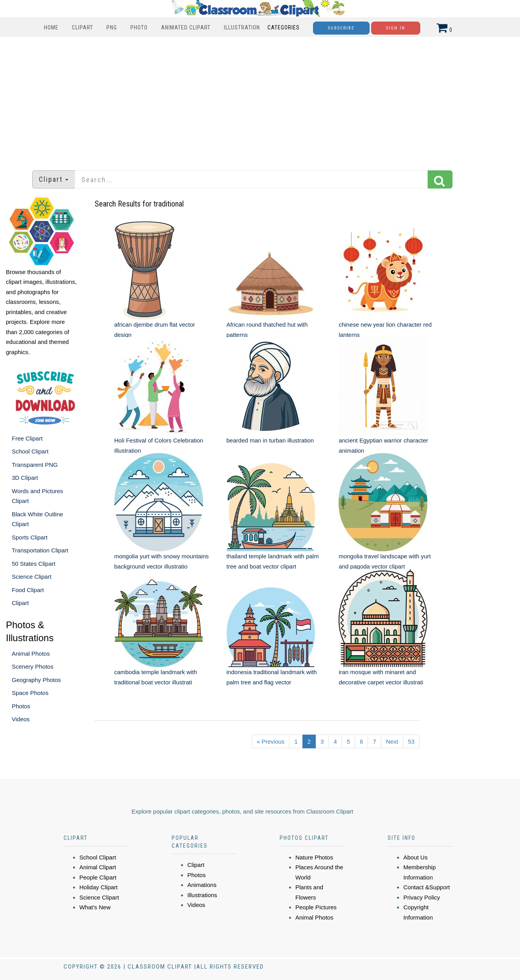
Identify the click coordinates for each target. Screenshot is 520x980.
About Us (416, 857)
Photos (21, 706)
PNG (112, 27)
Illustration (242, 27)
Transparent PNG (35, 465)
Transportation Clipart (40, 550)
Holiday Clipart (99, 887)
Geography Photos (36, 680)
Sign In (396, 28)
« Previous (271, 741)
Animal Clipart (98, 867)
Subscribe (341, 28)
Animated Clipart (186, 27)
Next (392, 741)
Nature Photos (314, 857)
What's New (95, 907)
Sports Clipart (30, 537)
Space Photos (30, 693)
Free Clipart (27, 438)
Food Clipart (28, 590)
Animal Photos (31, 654)
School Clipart (30, 451)
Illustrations (202, 895)
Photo (139, 27)
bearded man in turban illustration (270, 440)
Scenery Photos (33, 666)
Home (51, 27)
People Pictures (316, 907)
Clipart (82, 27)
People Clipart (98, 877)
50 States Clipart (34, 564)
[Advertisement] (260, 100)
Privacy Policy (422, 897)
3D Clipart (25, 478)
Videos (21, 719)
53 (411, 741)
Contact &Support (427, 887)
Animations (202, 885)
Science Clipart (32, 577)
